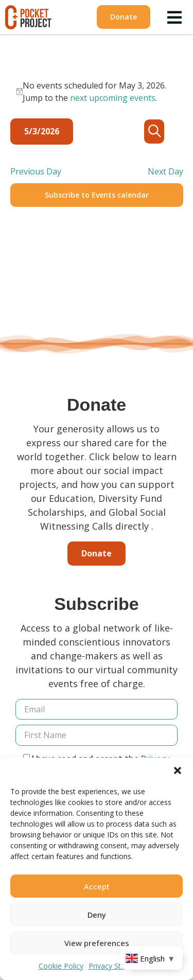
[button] (178, 771)
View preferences (97, 943)
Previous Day (36, 171)
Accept (97, 886)
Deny (97, 915)
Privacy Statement (119, 966)
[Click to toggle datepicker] (42, 132)
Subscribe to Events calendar (97, 195)
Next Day (165, 171)
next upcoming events (113, 98)
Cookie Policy (61, 966)
